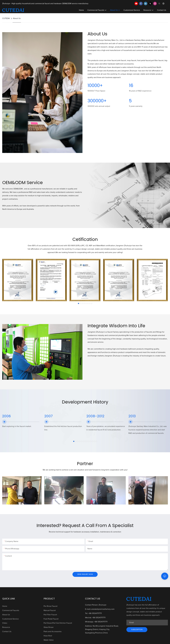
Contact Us (7, 632)
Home (5, 606)
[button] (78, 303)
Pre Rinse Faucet (51, 606)
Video (5, 623)
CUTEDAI (6, 18)
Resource (6, 627)
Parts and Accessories (53, 632)
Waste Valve (49, 640)
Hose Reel (48, 636)
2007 (48, 416)
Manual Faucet (50, 610)
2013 (132, 416)
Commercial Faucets (11, 610)
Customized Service (10, 619)
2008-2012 (95, 416)
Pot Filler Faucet (50, 615)
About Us (17, 18)
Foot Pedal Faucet (51, 619)
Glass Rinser (49, 627)
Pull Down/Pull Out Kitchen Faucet (58, 623)
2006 (6, 416)
